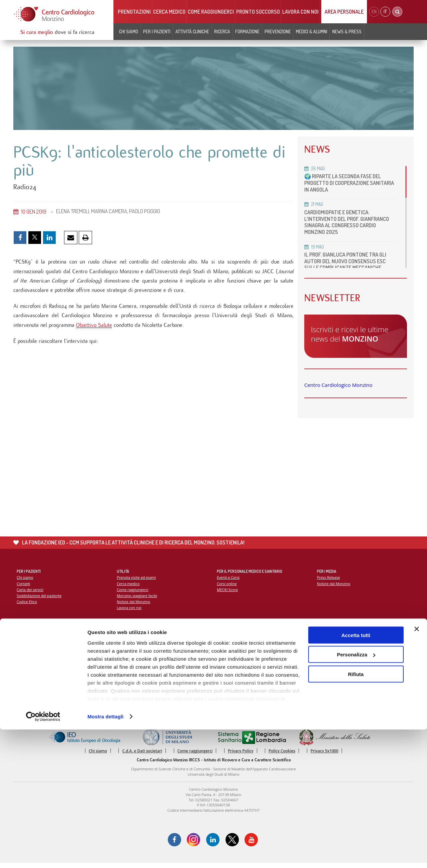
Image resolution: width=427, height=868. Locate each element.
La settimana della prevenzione (344, 648)
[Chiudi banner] (417, 767)
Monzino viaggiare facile (138, 600)
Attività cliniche (192, 31)
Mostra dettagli (105, 855)
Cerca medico (169, 12)
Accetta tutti (356, 774)
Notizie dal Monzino (134, 606)
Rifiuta (356, 813)
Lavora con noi (300, 12)
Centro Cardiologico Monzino (338, 385)
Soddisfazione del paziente (40, 600)
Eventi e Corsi (229, 582)
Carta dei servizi (30, 594)
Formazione (247, 31)
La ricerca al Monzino (235, 648)
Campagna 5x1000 (333, 642)
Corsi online (227, 588)
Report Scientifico (232, 642)
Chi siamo (129, 31)
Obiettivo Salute (94, 328)
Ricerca (222, 31)
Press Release (329, 582)
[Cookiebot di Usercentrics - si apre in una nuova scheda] (43, 855)
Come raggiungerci (211, 12)
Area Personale (344, 12)
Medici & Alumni (312, 31)
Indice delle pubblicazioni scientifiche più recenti (259, 654)
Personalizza (356, 793)
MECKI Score (228, 594)
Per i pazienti (157, 31)
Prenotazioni (134, 12)
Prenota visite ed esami (137, 582)
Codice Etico (27, 606)
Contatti (24, 588)
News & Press (347, 31)
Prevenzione (278, 31)
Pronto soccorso (258, 12)
